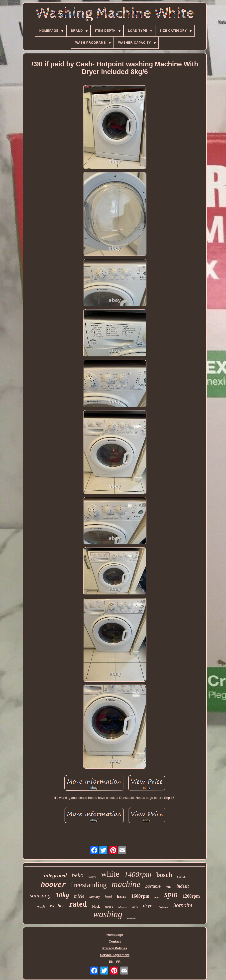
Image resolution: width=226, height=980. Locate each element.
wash (41, 906)
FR (118, 962)
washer (57, 906)
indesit (183, 886)
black (96, 907)
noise (109, 906)
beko (78, 875)
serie (135, 907)
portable (153, 886)
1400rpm (138, 874)
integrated (55, 875)
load (108, 897)
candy (164, 907)
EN (111, 962)
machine (126, 884)
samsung (40, 895)
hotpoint (183, 905)
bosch (164, 875)
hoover (53, 885)
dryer (149, 905)
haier (121, 896)
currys (92, 877)
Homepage (115, 935)
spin (171, 894)
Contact (115, 941)
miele (79, 896)
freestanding (89, 885)
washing (108, 914)
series (181, 876)
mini (169, 887)
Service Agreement (115, 955)
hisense (122, 907)
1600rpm (140, 896)
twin (157, 897)
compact (132, 918)
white (110, 874)
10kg (62, 895)
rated (78, 904)
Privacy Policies (115, 948)
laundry (95, 897)
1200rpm (191, 896)
